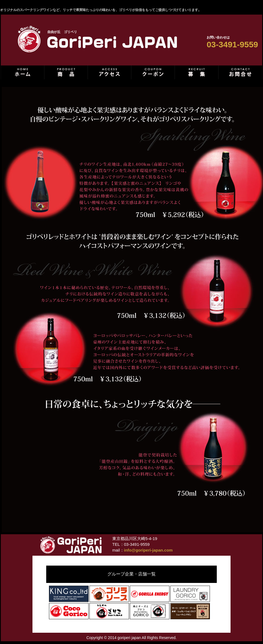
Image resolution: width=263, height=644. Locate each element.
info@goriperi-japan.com (148, 550)
